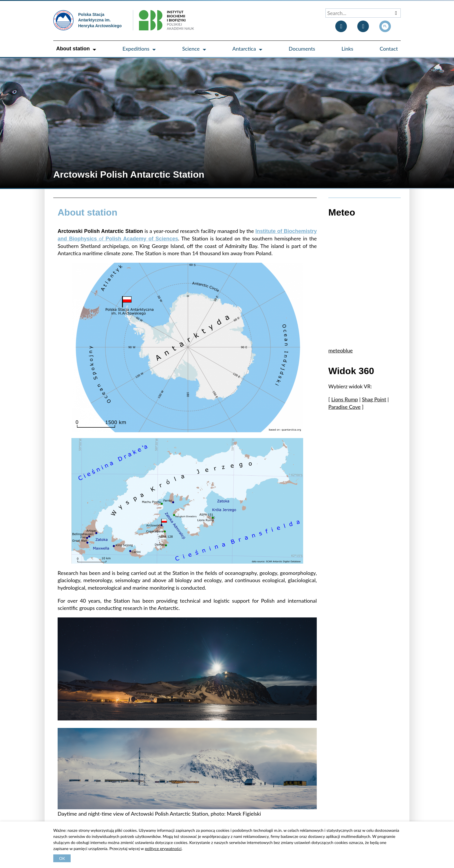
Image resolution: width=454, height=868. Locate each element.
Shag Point (374, 399)
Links (347, 49)
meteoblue (340, 350)
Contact (389, 49)
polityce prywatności (163, 848)
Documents (302, 49)
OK (62, 858)
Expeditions (136, 49)
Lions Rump (345, 399)
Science (191, 49)
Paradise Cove (344, 407)
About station (73, 49)
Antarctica (244, 49)
